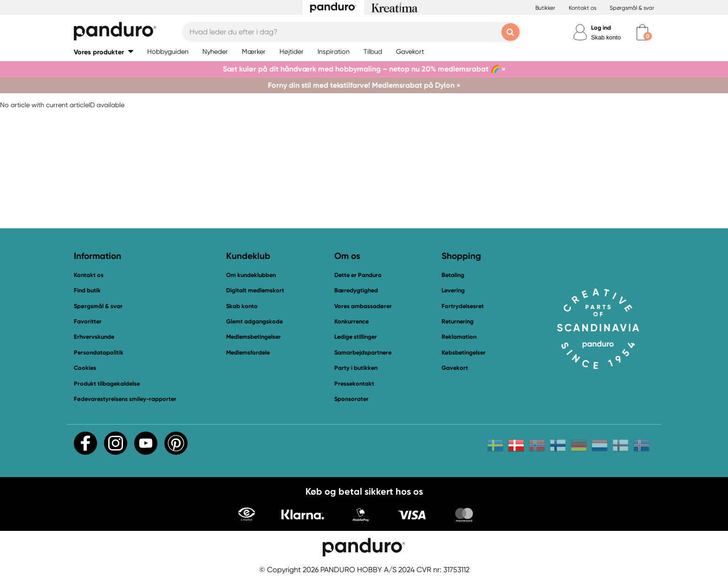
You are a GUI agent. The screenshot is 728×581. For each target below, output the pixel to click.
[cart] (642, 32)
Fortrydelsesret (463, 306)
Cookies (85, 368)
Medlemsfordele (248, 352)
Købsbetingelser (464, 352)
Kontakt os (582, 8)
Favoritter (88, 321)
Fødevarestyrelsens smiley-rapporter (125, 399)
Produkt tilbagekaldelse (107, 384)
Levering (453, 290)
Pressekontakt (354, 384)
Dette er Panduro (358, 275)
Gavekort (455, 368)
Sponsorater (351, 399)
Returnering (458, 321)
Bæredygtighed (356, 290)
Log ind (601, 28)
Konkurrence (351, 321)
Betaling (453, 275)
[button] (104, 52)
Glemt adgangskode (254, 321)
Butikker (545, 8)
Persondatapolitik (99, 352)
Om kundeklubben (251, 275)
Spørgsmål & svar (632, 8)
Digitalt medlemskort (255, 290)
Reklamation (459, 337)
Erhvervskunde (94, 337)
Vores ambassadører (363, 306)
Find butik (87, 290)
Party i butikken (356, 368)
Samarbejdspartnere (363, 352)
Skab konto (606, 37)
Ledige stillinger (356, 337)
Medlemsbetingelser (253, 337)
